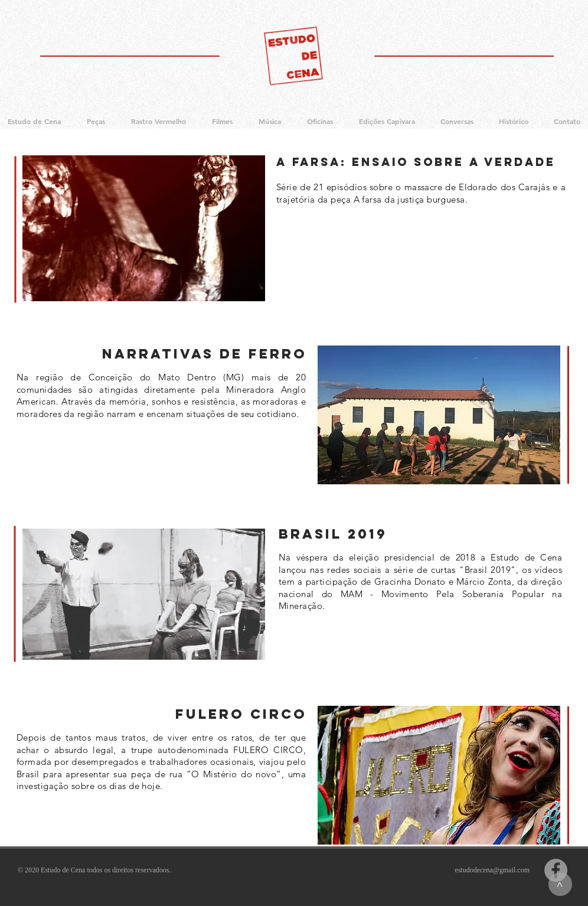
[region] (144, 228)
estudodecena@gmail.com (492, 870)
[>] (560, 884)
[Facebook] (556, 870)
